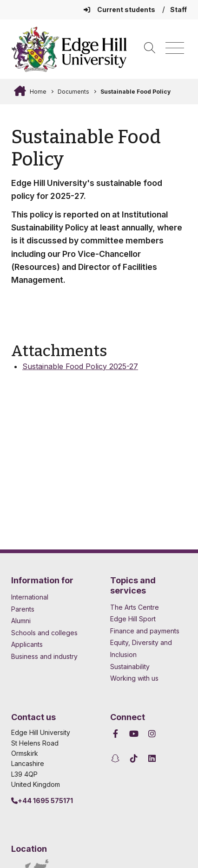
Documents (73, 92)
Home (37, 92)
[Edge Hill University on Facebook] (117, 734)
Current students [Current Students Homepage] (120, 10)
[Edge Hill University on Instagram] (152, 734)
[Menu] (175, 48)
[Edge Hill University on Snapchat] (117, 758)
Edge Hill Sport (133, 619)
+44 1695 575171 (42, 801)
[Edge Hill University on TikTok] (134, 758)
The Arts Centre (135, 607)
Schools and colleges (44, 633)
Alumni (21, 621)
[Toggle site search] (150, 48)
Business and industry (44, 656)
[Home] (69, 49)
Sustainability (130, 667)
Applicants (27, 644)
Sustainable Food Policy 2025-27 (80, 366)
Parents (23, 609)
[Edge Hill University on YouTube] (134, 734)
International (30, 597)
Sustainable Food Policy (135, 92)
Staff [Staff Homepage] (178, 10)
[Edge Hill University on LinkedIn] (152, 758)
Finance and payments (145, 631)
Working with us (134, 678)
